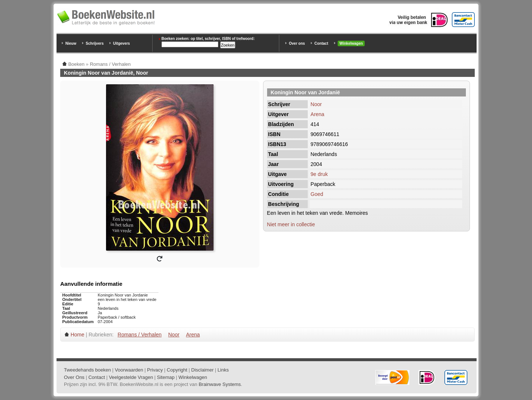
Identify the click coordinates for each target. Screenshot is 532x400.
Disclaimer (203, 370)
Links (223, 370)
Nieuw (71, 43)
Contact (321, 43)
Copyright (177, 370)
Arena (318, 114)
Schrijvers (95, 43)
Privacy (155, 370)
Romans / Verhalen (139, 335)
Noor (316, 104)
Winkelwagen (351, 43)
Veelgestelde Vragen (131, 377)
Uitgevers (122, 43)
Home (77, 335)
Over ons (297, 43)
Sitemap (166, 377)
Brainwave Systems (220, 384)
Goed (317, 194)
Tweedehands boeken (87, 370)
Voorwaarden (129, 370)
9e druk (319, 174)
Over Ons (74, 377)
